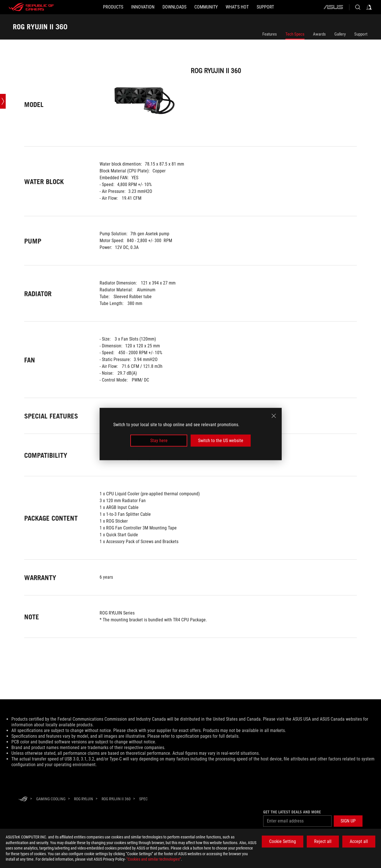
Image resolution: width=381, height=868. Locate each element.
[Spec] (143, 799)
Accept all (359, 841)
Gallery (340, 34)
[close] (274, 416)
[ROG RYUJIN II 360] (116, 799)
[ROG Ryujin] (84, 799)
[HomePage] (23, 799)
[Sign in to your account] (369, 7)
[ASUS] (333, 7)
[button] (113, 7)
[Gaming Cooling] (51, 799)
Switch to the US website (221, 441)
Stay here (159, 441)
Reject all (323, 841)
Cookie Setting (283, 841)
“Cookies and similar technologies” (154, 859)
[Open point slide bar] (3, 101)
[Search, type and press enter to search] (358, 7)
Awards (319, 34)
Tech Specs (295, 34)
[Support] (265, 7)
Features (270, 34)
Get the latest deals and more (292, 812)
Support (361, 34)
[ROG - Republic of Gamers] (31, 7)
